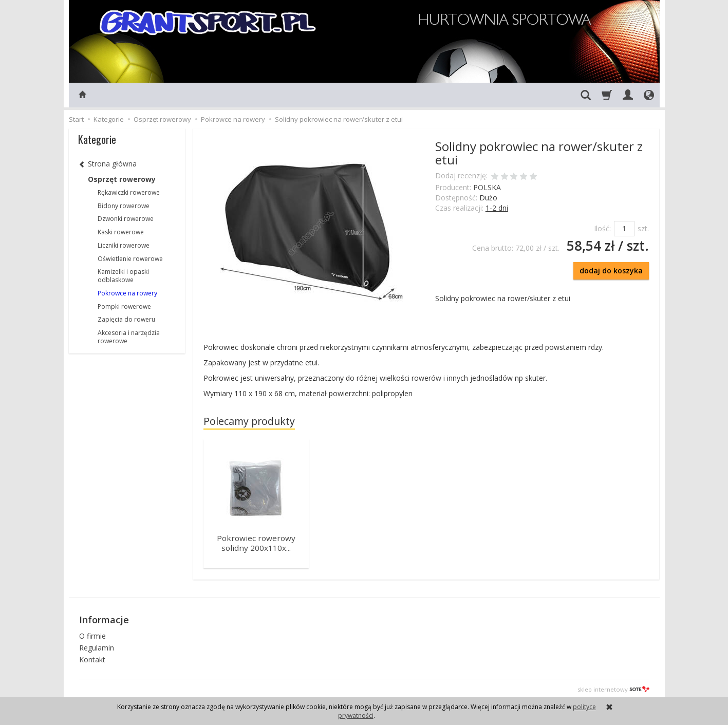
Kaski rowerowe (121, 232)
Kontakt (92, 657)
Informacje (104, 618)
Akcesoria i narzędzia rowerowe (129, 337)
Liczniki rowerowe (124, 245)
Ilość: (602, 228)
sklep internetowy (613, 687)
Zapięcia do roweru (126, 319)
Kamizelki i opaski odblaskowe (123, 276)
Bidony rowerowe (124, 206)
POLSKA (487, 187)
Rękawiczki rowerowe (129, 192)
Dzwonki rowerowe (126, 219)
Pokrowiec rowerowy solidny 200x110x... (256, 542)
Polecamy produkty (249, 421)
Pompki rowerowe (124, 306)
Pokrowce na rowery (127, 293)
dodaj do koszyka (611, 271)
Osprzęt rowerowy (122, 179)
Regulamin (97, 645)
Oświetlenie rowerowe (130, 259)
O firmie (92, 634)
